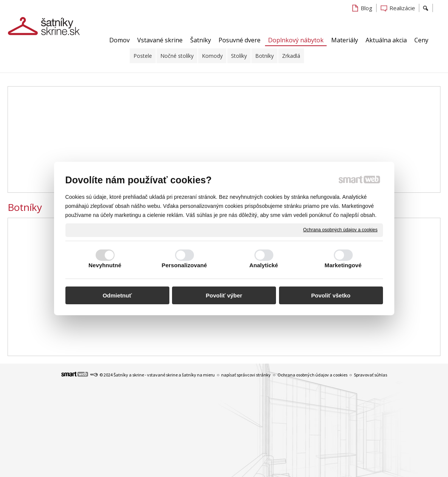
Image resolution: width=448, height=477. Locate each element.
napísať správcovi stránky (246, 375)
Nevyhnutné (105, 265)
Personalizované (184, 265)
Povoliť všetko (331, 295)
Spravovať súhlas (370, 375)
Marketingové (343, 265)
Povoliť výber (224, 295)
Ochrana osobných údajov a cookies (340, 230)
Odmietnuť (117, 295)
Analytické (264, 265)
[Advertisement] (224, 139)
